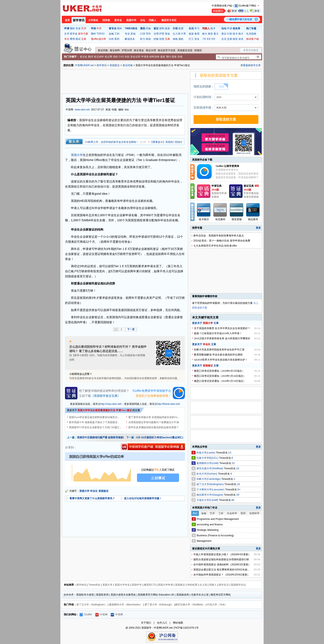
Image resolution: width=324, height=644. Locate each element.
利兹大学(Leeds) (206, 453)
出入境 (177, 34)
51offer (86, 614)
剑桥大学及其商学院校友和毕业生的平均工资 (219, 350)
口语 (143, 34)
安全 (197, 39)
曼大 (216, 34)
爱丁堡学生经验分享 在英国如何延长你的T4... (154, 417)
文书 (67, 34)
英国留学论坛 (238, 585)
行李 (183, 34)
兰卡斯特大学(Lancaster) (211, 490)
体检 (175, 39)
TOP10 (101, 34)
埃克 (241, 39)
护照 (162, 34)
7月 (204, 39)
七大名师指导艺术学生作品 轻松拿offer (215, 246)
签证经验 (103, 50)
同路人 (153, 20)
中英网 (101, 614)
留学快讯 (81, 585)
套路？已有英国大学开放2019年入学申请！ (218, 333)
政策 (167, 28)
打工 (191, 39)
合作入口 (162, 623)
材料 (162, 28)
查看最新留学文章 (251, 65)
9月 (213, 39)
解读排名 (130, 39)
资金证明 (135, 57)
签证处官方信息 (167, 50)
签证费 (108, 57)
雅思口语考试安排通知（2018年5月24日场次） (220, 376)
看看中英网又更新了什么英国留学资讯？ (92, 498)
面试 (78, 39)
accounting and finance (210, 525)
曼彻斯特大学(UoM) (208, 463)
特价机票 (192, 585)
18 (238, 484)
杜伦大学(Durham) (207, 474)
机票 (181, 28)
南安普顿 (237, 219)
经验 (148, 28)
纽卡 (213, 28)
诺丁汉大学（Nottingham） (92, 605)
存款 (127, 57)
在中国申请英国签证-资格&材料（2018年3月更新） (222, 565)
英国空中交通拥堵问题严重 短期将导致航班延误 (104, 437)
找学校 (106, 20)
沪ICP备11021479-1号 (186, 628)
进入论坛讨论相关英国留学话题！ (143, 498)
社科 (111, 39)
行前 (230, 34)
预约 (169, 57)
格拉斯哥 (253, 219)
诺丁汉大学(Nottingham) (210, 484)
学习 (197, 28)
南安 (210, 34)
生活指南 (251, 34)
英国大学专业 (122, 585)
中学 (99, 28)
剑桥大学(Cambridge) (209, 479)
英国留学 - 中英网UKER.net (157, 628)
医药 (117, 39)
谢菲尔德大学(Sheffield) (210, 468)
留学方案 (83, 34)
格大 (205, 34)
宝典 (84, 39)
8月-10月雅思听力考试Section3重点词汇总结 (162, 437)
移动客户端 (252, 39)
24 (238, 468)
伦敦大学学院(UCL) (208, 458)
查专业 (118, 20)
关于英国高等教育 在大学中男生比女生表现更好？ (222, 328)
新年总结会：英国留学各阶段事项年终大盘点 (219, 236)
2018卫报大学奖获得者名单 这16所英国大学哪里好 (222, 338)
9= (239, 490)
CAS (121, 57)
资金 (167, 34)
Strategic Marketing (208, 530)
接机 (181, 39)
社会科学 (232, 513)
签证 (224, 34)
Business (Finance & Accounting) (215, 535)
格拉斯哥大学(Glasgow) (210, 495)
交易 (230, 39)
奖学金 (74, 34)
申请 (230, 28)
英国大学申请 (165, 585)
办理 (156, 34)
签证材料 (115, 50)
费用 (72, 39)
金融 (111, 34)
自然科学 (254, 513)
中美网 (117, 614)
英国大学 (77, 155)
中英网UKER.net (84, 65)
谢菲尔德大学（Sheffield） (190, 605)
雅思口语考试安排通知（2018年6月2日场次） (219, 371)
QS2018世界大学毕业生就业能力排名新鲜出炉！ (221, 360)
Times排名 (94, 585)
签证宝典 (249, 186)
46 (233, 500)
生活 (224, 39)
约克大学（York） (217, 605)
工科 (117, 34)
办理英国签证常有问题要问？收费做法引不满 (154, 422)
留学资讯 (79, 20)
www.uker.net (82, 110)
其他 (133, 34)
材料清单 (154, 57)
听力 (143, 39)
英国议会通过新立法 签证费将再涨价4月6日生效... (221, 570)
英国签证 (115, 65)
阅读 (148, 39)
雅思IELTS (150, 585)
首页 (67, 20)
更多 (258, 228)
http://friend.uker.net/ (168, 404)
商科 (120, 28)
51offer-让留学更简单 (227, 166)
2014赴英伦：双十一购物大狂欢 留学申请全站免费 (222, 241)
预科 (72, 28)
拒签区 (198, 50)
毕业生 (94, 491)
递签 (163, 57)
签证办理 (151, 50)
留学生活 (224, 585)
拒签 (162, 39)
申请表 (145, 57)
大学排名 (93, 20)
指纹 (116, 57)
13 (230, 453)
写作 (148, 34)
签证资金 (139, 50)
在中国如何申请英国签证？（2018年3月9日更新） (222, 575)
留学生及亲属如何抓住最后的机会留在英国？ (154, 427)
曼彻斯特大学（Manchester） (126, 605)
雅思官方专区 (169, 20)
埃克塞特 (220, 219)
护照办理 (127, 50)
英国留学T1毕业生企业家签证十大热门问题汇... (95, 427)
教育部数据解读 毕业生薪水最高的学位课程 (218, 355)
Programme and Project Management (218, 519)
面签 (174, 57)
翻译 (91, 57)
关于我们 (146, 623)
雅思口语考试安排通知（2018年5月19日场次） (220, 381)
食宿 (197, 34)
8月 (209, 39)
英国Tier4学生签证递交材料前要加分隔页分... (94, 417)
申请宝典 (216, 186)
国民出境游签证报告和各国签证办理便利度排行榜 (221, 559)
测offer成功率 (98, 39)
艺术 (84, 28)
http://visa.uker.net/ (111, 404)
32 (233, 463)
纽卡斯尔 (204, 219)
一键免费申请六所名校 (239, 19)
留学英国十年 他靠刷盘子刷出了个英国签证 (93, 422)
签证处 (84, 57)
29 (238, 495)
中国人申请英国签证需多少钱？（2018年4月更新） (222, 554)
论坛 (143, 20)
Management (204, 541)
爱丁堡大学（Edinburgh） (159, 605)
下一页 (131, 329)
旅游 (191, 34)
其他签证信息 (185, 50)
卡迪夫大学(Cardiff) (208, 500)
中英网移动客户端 (222, 6)
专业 (78, 28)
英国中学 (131, 20)
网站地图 (178, 623)
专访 (67, 39)
